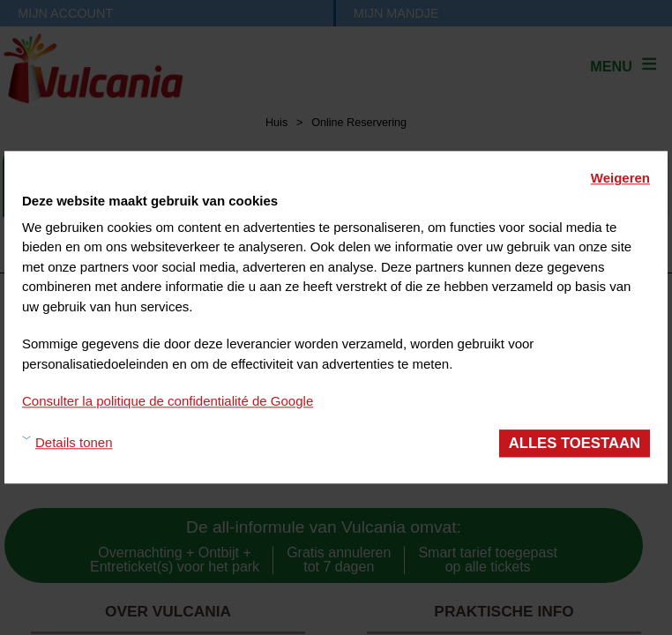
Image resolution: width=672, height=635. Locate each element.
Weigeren (620, 178)
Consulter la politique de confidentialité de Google (168, 401)
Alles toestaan (575, 443)
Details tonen (74, 443)
